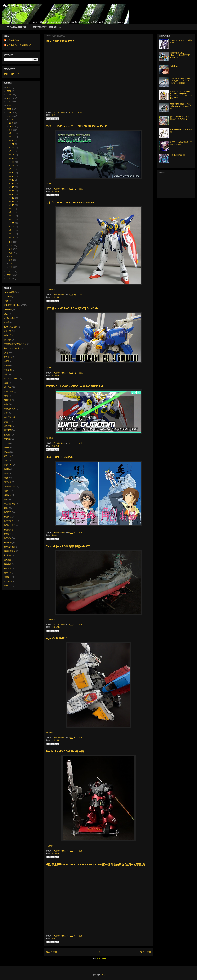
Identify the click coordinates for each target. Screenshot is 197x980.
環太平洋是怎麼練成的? (60, 41)
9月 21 (12, 166)
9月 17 (12, 180)
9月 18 (12, 176)
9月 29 (12, 137)
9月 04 (12, 227)
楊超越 (7, 469)
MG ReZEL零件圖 (177, 155)
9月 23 (12, 158)
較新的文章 (51, 952)
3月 (11, 260)
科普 (6, 374)
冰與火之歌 (9, 335)
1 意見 (80, 112)
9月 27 (12, 144)
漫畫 (6, 499)
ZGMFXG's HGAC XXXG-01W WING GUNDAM (74, 386)
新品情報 (8, 456)
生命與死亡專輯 (11, 327)
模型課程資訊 (10, 547)
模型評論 (8, 538)
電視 (6, 478)
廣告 (6, 508)
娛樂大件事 (9, 391)
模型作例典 (56, 192)
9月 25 (12, 151)
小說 (6, 301)
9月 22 (12, 162)
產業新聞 (8, 430)
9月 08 (12, 212)
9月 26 (12, 148)
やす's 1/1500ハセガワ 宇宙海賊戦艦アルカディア (77, 126)
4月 (11, 256)
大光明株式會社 (60, 112)
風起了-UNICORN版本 (59, 457)
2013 (9, 116)
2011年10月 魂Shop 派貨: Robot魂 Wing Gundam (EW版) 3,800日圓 (181, 81)
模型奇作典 (9, 525)
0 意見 (80, 189)
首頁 (98, 952)
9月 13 (12, 194)
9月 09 (12, 209)
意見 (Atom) (101, 959)
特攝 (6, 396)
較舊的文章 (146, 952)
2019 (9, 95)
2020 (9, 91)
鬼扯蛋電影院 (10, 417)
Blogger (105, 975)
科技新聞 (8, 370)
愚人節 (7, 452)
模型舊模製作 (10, 551)
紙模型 (7, 404)
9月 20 (12, 169)
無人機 (7, 443)
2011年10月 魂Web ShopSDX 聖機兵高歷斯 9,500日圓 (180, 55)
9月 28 (12, 140)
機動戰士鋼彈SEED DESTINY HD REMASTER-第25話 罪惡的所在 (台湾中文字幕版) (96, 864)
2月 (11, 263)
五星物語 (8, 309)
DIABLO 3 (8, 586)
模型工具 (8, 512)
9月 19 (12, 173)
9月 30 (12, 133)
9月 (11, 130)
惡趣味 (54, 535)
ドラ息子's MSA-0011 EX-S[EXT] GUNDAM (72, 308)
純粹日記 (8, 400)
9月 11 (12, 201)
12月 (11, 119)
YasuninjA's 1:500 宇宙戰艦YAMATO (68, 546)
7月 (11, 246)
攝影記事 (8, 568)
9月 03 (12, 230)
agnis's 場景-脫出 (57, 638)
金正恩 (7, 361)
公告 (6, 314)
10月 (11, 127)
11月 (11, 123)
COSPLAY (8, 581)
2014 (9, 113)
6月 (11, 249)
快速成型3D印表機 (12, 348)
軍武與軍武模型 (11, 379)
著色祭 (7, 447)
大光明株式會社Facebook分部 (47, 27)
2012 (9, 272)
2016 (9, 105)
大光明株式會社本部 (17, 27)
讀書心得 (8, 577)
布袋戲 (7, 322)
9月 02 (12, 234)
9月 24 (12, 155)
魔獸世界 (8, 573)
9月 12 (12, 198)
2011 (9, 275)
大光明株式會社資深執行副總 (19, 45)
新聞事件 (8, 465)
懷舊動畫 (8, 564)
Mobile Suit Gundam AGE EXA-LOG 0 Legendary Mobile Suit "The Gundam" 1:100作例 (181, 95)
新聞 (6, 461)
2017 (9, 102)
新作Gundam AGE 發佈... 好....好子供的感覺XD (180, 118)
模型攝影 (8, 555)
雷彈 (6, 473)
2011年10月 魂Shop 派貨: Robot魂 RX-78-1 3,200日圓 (181, 106)
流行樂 (7, 366)
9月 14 (12, 191)
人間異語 (8, 296)
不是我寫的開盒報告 (12, 305)
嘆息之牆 (8, 495)
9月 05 (12, 223)
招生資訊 (8, 357)
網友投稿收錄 (10, 504)
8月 (11, 242)
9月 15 (12, 187)
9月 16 (12, 184)
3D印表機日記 (10, 292)
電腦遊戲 (8, 482)
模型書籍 (8, 534)
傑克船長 (8, 435)
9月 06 (12, 219)
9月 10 (12, 205)
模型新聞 (8, 542)
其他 (6, 353)
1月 (11, 267)
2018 (9, 98)
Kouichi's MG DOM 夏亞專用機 (65, 751)
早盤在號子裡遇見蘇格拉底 (15, 344)
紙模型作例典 (10, 409)
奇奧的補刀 (175, 66)
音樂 (6, 383)
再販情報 (8, 331)
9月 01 (12, 237)
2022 (9, 87)
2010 (9, 279)
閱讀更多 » (50, 184)
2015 (9, 109)
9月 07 (12, 216)
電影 (54, 115)
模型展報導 (9, 530)
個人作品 (8, 387)
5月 (11, 253)
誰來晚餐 (8, 560)
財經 (6, 413)
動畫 (54, 938)
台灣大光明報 (10, 318)
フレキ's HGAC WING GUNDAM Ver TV (70, 202)
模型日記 (8, 517)
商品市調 (8, 426)
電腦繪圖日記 (10, 486)
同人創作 (8, 340)
